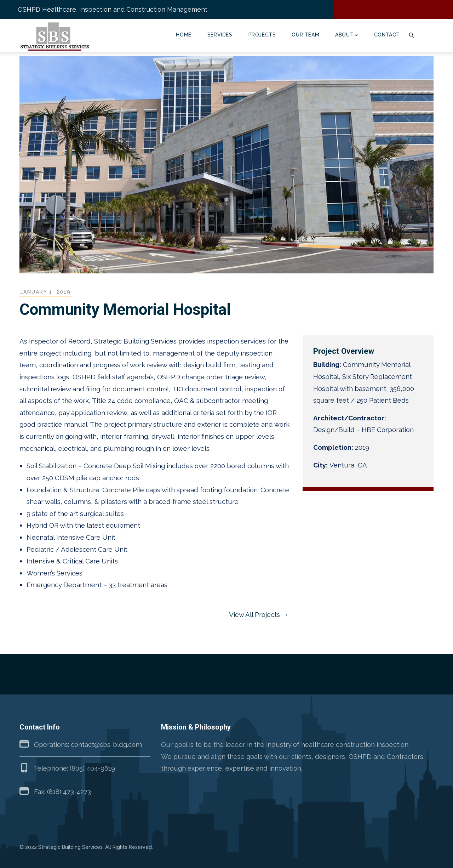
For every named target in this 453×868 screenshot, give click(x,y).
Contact (387, 35)
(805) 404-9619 (92, 768)
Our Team (305, 35)
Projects (262, 35)
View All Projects (254, 614)
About (347, 35)
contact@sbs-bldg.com (106, 744)
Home (184, 35)
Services (220, 35)
